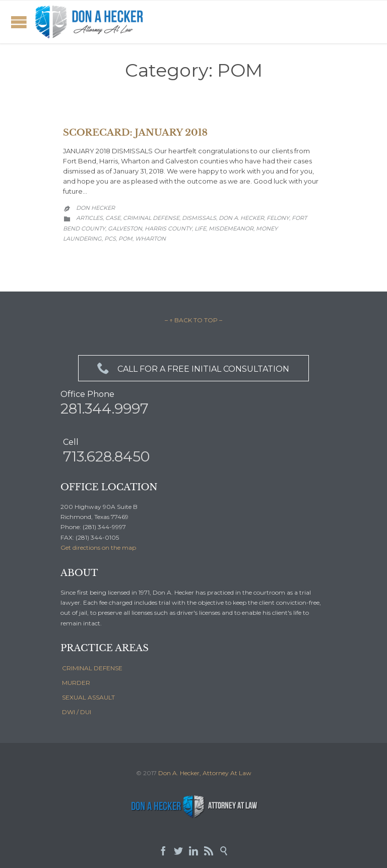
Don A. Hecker (241, 218)
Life (200, 228)
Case (113, 218)
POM (125, 239)
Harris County (168, 228)
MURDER (76, 683)
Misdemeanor (231, 228)
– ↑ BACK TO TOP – (193, 320)
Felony (278, 218)
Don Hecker (95, 208)
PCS (110, 239)
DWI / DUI (77, 712)
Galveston (125, 228)
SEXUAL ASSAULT (88, 697)
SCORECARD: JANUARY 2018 (135, 133)
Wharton (150, 239)
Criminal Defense (151, 218)
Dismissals (199, 218)
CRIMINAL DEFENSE (92, 668)
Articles (89, 218)
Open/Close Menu (19, 22)
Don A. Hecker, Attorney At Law (205, 773)
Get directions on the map (98, 547)
